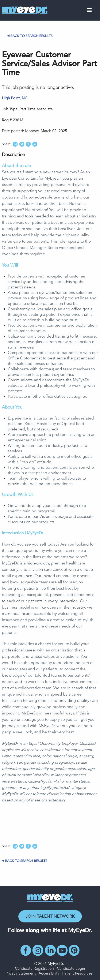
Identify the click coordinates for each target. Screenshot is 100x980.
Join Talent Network (50, 916)
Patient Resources (77, 973)
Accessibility (49, 973)
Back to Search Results (30, 36)
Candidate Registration (34, 969)
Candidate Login (71, 969)
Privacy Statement (21, 973)
